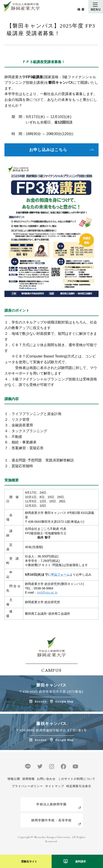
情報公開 (14, 779)
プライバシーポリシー (27, 786)
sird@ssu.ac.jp (47, 593)
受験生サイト (29, 862)
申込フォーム (60, 575)
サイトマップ (55, 786)
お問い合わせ (46, 779)
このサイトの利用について (77, 779)
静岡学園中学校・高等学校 (51, 820)
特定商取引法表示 (79, 786)
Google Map (64, 701)
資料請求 (81, 862)
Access (41, 701)
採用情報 (28, 779)
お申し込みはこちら (48, 150)
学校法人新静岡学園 (51, 804)
